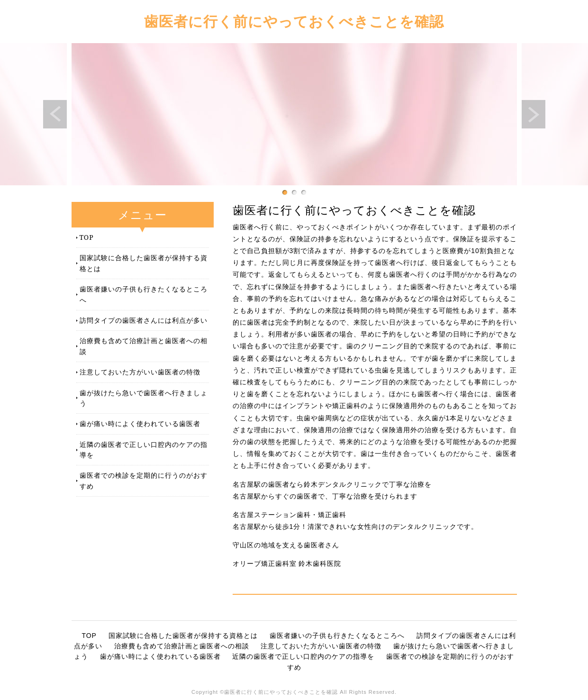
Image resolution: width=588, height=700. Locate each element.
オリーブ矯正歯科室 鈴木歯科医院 (287, 564)
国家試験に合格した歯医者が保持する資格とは (144, 263)
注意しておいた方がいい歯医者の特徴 (140, 372)
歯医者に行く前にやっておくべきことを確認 (294, 21)
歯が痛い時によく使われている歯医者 (140, 423)
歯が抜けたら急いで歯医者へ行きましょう (144, 398)
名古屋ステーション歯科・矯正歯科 (289, 515)
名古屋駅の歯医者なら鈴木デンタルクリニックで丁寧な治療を (332, 484)
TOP (87, 237)
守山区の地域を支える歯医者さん (286, 545)
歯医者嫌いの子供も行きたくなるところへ (144, 294)
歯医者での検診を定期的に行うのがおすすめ (144, 480)
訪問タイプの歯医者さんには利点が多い (144, 320)
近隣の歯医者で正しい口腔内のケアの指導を (144, 450)
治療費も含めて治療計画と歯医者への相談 (144, 346)
